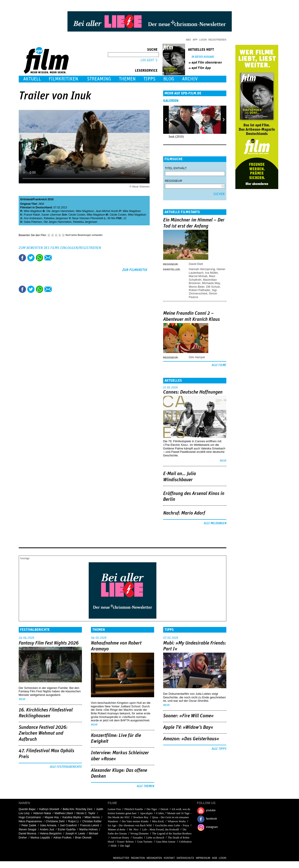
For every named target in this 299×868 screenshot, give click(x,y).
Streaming (99, 79)
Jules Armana (48, 825)
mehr (223, 461)
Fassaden (138, 838)
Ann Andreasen (33, 218)
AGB (215, 858)
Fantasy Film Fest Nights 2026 (49, 643)
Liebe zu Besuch (155, 838)
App (195, 40)
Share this (22, 258)
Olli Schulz (213, 287)
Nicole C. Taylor (86, 813)
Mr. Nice (134, 829)
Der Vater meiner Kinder (135, 821)
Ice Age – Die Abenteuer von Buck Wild (130, 825)
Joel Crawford (68, 825)
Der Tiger (152, 809)
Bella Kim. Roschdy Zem (78, 809)
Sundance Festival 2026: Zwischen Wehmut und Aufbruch (43, 733)
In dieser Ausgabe (203, 57)
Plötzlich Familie (134, 809)
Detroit (165, 809)
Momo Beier (197, 287)
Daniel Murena (28, 834)
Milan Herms (92, 817)
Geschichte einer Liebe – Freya (172, 825)
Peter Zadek (29, 825)
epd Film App (201, 68)
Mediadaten (154, 858)
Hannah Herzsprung (202, 269)
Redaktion (138, 858)
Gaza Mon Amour (166, 842)
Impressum (203, 858)
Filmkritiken (63, 79)
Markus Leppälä (40, 838)
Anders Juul (47, 829)
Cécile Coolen (77, 215)
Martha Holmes (88, 829)
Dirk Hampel (197, 357)
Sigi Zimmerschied (203, 292)
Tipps (149, 79)
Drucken (57, 258)
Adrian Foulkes (63, 838)
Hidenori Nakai (42, 813)
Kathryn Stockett (49, 809)
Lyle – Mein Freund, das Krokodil (161, 829)
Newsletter (121, 858)
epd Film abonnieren (207, 62)
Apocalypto (146, 813)
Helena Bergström (51, 834)
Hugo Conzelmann (30, 817)
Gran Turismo (145, 842)
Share (39, 258)
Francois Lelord (89, 825)
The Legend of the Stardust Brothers (172, 834)
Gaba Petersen (33, 222)
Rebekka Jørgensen (56, 218)
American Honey (120, 838)
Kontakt (169, 858)
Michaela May (211, 283)
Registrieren (217, 40)
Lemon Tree (114, 809)
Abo (188, 40)
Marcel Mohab (198, 276)
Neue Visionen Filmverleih (88, 218)
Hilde (114, 846)
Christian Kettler (92, 821)
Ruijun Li (73, 821)
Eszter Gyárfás (67, 829)
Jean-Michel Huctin (107, 211)
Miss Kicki (158, 821)
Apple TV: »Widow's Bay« (188, 727)
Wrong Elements (140, 834)
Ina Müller (211, 273)
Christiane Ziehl (55, 821)
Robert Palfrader (200, 290)
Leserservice (146, 71)
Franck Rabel (32, 215)
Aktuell (32, 79)
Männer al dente (117, 829)
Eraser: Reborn (125, 842)
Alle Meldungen (215, 523)
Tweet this (31, 258)
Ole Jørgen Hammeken (60, 211)
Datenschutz (185, 858)
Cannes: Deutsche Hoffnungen (193, 392)
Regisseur (174, 181)
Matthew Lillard (64, 813)
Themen (127, 79)
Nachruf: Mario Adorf (184, 513)
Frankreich (40, 199)
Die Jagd (125, 846)
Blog (169, 79)
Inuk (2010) (176, 137)
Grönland (26, 199)
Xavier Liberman (51, 215)
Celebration (185, 842)
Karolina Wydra (72, 817)
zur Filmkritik (135, 270)
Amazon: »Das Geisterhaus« (191, 739)
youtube (211, 810)
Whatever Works (177, 821)
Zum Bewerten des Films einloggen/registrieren (60, 248)
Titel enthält (176, 168)
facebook (212, 819)
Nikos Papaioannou (30, 821)
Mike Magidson (33, 211)
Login (203, 40)
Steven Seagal (28, 829)
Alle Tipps (219, 749)
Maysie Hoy (52, 817)
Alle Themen (145, 786)
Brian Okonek (83, 838)
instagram (212, 827)
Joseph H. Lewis (75, 834)
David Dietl (196, 264)
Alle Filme (219, 365)
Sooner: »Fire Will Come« (188, 716)
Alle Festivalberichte (66, 767)
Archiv (190, 79)
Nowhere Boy (141, 817)
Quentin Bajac (27, 809)
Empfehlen (48, 258)
